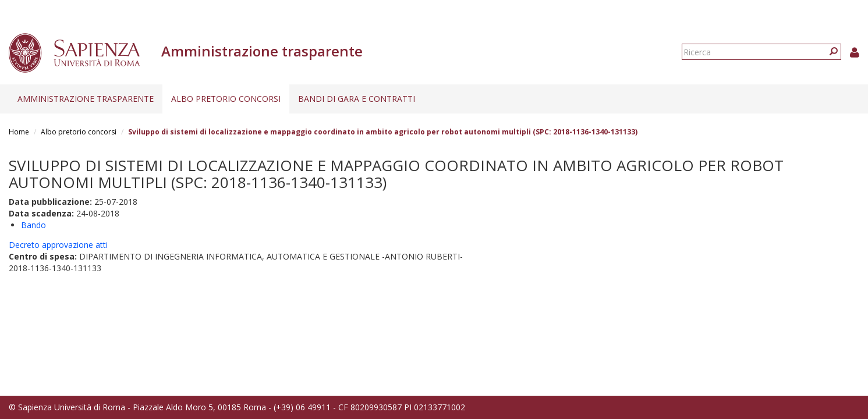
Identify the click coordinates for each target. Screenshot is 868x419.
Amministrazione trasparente (86, 99)
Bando (33, 225)
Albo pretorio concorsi (226, 99)
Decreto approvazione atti (58, 245)
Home (19, 132)
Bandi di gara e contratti (357, 99)
